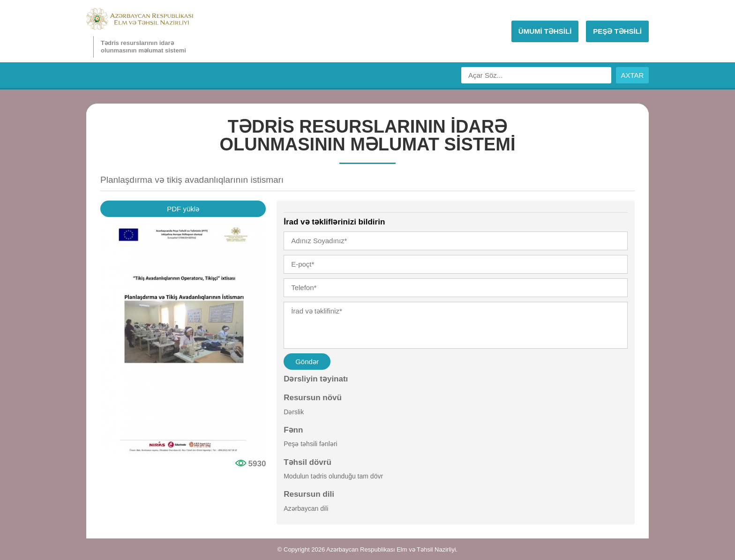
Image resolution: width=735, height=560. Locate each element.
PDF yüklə (183, 209)
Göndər (307, 362)
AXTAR (633, 75)
